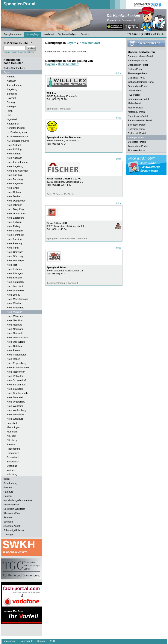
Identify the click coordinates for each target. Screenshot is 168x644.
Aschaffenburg (15, 85)
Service (85, 34)
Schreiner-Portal (137, 129)
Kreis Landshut (15, 286)
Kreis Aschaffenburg (18, 162)
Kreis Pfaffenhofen (17, 355)
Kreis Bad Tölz (15, 175)
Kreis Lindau (14, 295)
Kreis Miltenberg (16, 308)
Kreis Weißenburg (16, 410)
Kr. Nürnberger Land (18, 141)
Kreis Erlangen (15, 231)
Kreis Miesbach (15, 303)
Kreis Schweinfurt (16, 385)
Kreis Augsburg (15, 166)
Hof (9, 115)
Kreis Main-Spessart (18, 299)
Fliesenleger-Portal (138, 73)
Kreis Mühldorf (15, 312)
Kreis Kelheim (14, 269)
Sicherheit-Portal (137, 133)
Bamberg (12, 94)
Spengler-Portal (19, 4)
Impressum (10, 641)
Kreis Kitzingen (15, 273)
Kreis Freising (14, 239)
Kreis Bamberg (15, 179)
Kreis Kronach (14, 278)
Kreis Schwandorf (16, 380)
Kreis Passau (14, 350)
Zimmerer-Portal (137, 150)
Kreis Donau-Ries (16, 213)
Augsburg (12, 89)
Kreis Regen (14, 359)
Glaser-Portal (135, 90)
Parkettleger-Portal (138, 116)
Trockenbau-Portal (138, 146)
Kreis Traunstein (16, 397)
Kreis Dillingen (15, 205)
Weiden (11, 470)
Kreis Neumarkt (15, 329)
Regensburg (13, 449)
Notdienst (49, 34)
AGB (52, 641)
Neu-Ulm (12, 436)
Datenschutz (26, 641)
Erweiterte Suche (26, 52)
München (12, 432)
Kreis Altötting (14, 149)
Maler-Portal (134, 103)
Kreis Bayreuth (15, 184)
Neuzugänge (33, 34)
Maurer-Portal (135, 108)
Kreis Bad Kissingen (18, 171)
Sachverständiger (67, 34)
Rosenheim (13, 453)
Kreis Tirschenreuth (17, 393)
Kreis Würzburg (15, 419)
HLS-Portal (134, 95)
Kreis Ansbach (15, 158)
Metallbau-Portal (137, 112)
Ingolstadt (12, 119)
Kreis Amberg (14, 154)
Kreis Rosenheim (16, 372)
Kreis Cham (13, 188)
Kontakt (41, 641)
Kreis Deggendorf (16, 201)
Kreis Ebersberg (15, 218)
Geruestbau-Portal (138, 86)
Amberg (11, 77)
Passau (11, 444)
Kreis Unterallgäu (16, 402)
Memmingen (14, 427)
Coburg (11, 102)
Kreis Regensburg (17, 363)
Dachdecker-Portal (138, 65)
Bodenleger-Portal (138, 61)
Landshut (12, 423)
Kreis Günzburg (15, 256)
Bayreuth (12, 98)
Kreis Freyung (14, 243)
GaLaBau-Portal (136, 78)
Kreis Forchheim (16, 235)
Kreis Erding (13, 226)
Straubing (12, 466)
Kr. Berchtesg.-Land (17, 132)
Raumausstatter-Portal (140, 120)
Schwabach (13, 457)
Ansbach (12, 81)
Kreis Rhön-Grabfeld (18, 367)
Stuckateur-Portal (137, 142)
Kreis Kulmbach (15, 282)
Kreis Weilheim (15, 406)
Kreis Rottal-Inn (15, 376)
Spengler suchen (12, 34)
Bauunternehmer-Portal (140, 56)
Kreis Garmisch (15, 252)
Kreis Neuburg (15, 325)
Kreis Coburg (14, 192)
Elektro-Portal (135, 69)
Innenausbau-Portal (138, 99)
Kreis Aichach (14, 145)
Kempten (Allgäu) (16, 128)
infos (119, 73)
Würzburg (12, 474)
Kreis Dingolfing (15, 209)
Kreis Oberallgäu (16, 342)
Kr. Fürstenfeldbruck (18, 136)
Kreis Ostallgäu (15, 346)
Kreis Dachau (14, 196)
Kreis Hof (12, 265)
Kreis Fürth (13, 248)
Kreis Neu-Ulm (15, 320)
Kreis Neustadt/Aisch (18, 338)
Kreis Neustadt (15, 333)
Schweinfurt (13, 462)
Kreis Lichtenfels (16, 290)
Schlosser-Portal (137, 125)
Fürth (10, 111)
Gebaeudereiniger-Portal (141, 82)
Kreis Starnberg (15, 389)
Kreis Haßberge (15, 261)
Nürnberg (12, 440)
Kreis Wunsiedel (16, 415)
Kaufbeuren (13, 124)
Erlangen (12, 107)
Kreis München (15, 316)
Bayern (71, 43)
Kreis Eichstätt (15, 222)
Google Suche (10, 52)
